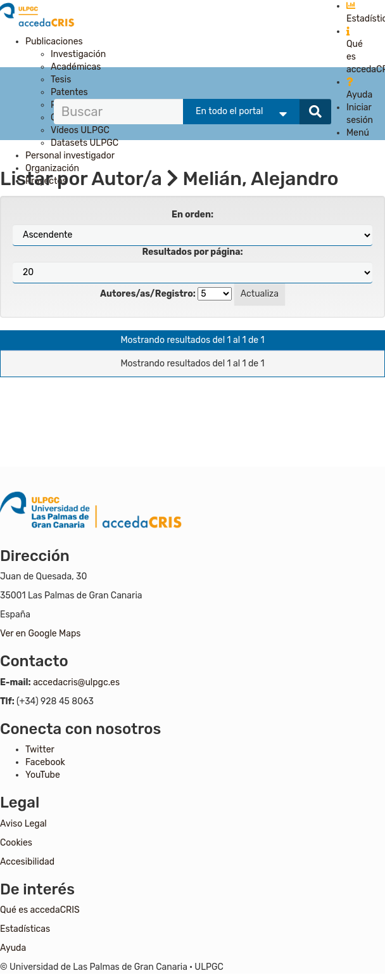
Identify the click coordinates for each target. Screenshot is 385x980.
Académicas (76, 67)
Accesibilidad (27, 862)
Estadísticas (25, 929)
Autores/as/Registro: (148, 294)
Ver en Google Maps (40, 634)
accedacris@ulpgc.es (76, 682)
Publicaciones (54, 42)
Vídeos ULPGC (80, 130)
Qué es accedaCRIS (40, 910)
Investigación (78, 54)
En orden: (192, 215)
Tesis (61, 80)
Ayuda (13, 948)
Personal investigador (70, 156)
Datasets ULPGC (85, 143)
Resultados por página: (192, 252)
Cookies (16, 843)
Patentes (69, 92)
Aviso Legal (23, 824)
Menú (358, 133)
